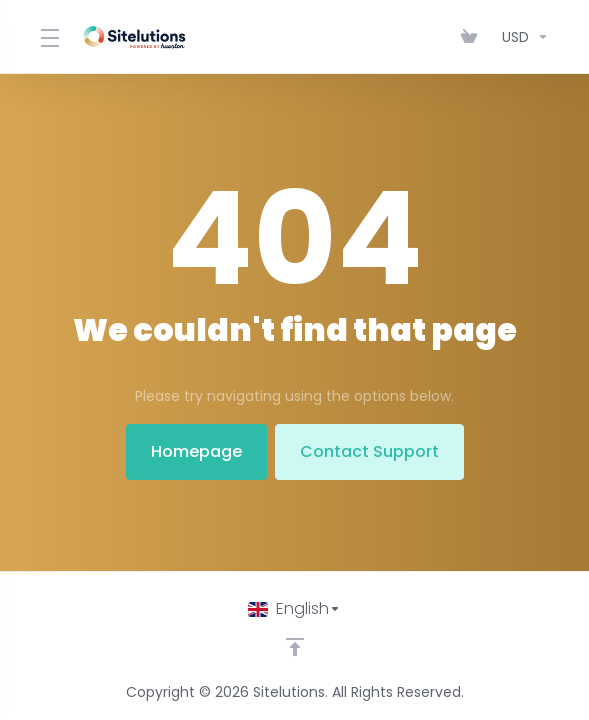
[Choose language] (294, 609)
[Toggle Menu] (48, 37)
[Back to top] (295, 647)
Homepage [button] (196, 451)
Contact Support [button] (369, 451)
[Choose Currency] (521, 37)
